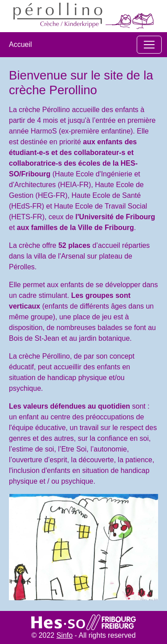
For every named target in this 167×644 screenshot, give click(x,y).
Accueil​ (20, 44)
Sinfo (65, 635)
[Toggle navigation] (149, 45)
